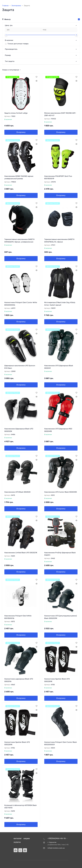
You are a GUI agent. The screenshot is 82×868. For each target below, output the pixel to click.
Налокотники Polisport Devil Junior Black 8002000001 (61, 743)
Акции (27, 839)
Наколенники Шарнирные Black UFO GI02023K (19, 430)
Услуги (17, 842)
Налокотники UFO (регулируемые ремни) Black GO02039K (61, 617)
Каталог (18, 839)
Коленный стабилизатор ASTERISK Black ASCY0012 (20, 807)
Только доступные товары (18, 44)
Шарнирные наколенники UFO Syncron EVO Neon (20, 367)
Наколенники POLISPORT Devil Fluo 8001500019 (58, 177)
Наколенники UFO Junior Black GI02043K (61, 492)
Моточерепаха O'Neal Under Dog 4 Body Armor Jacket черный (60, 304)
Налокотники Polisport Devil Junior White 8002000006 (21, 304)
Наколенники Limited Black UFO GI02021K (21, 553)
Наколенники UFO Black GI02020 (17, 492)
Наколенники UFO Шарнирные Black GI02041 (59, 367)
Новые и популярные (11, 70)
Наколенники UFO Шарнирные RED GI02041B (58, 430)
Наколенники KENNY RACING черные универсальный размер (19, 177)
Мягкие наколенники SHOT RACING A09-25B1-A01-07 (60, 114)
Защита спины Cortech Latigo (16, 113)
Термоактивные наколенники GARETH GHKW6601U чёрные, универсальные (19, 241)
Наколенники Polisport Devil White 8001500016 (18, 617)
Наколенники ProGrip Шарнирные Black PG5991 (60, 554)
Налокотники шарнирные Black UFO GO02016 (19, 680)
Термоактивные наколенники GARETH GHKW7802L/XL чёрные (59, 241)
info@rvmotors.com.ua (56, 848)
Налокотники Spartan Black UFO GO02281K (57, 680)
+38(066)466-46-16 (57, 838)
